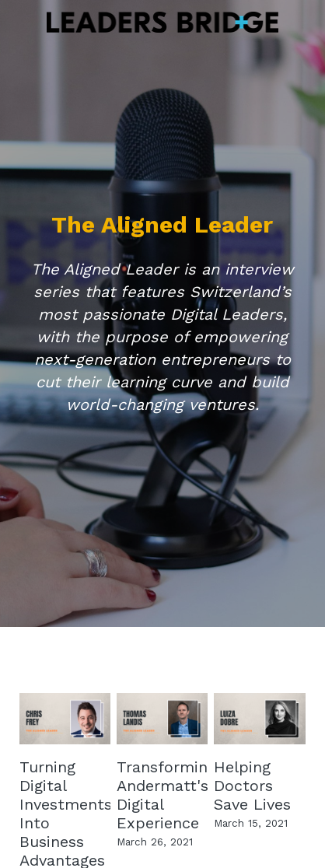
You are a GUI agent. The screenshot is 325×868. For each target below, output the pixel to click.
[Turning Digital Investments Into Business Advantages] (65, 719)
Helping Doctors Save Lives (252, 786)
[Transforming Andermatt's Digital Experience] (162, 719)
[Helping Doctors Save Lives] (260, 719)
